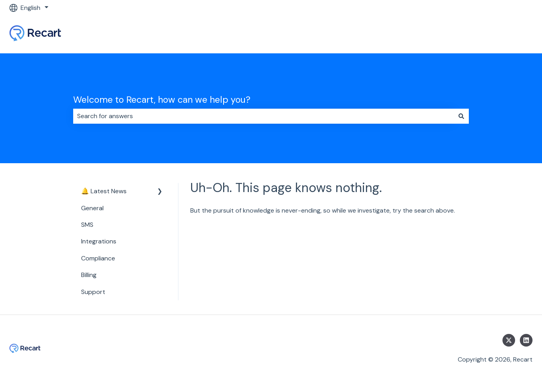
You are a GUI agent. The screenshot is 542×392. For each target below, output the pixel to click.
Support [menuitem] (93, 292)
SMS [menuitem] (87, 225)
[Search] (461, 116)
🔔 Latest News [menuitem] (104, 191)
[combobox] (263, 116)
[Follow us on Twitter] (509, 340)
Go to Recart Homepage (489, 34)
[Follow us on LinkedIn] (526, 340)
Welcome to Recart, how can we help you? (162, 100)
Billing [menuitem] (89, 275)
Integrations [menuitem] (99, 241)
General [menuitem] (92, 208)
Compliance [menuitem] (98, 258)
